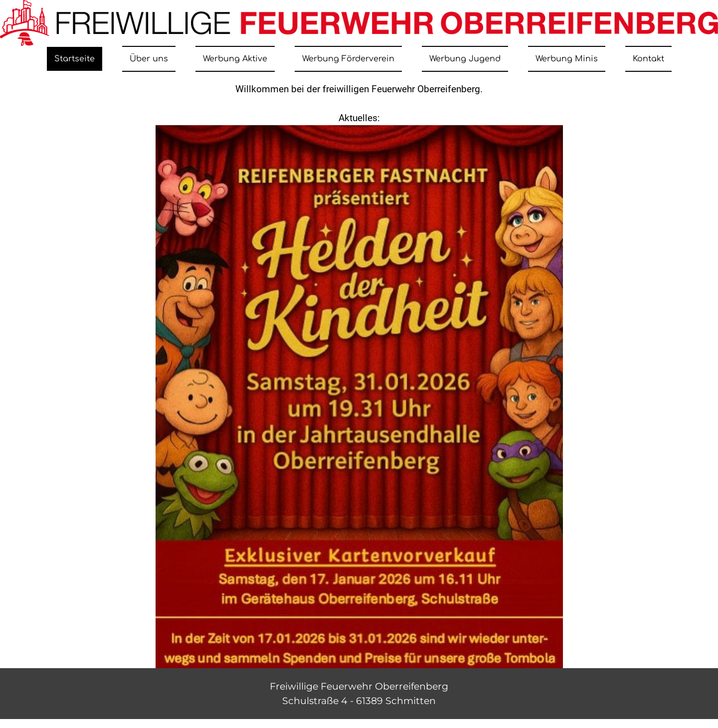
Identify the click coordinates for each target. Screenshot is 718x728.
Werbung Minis (567, 59)
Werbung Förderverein (348, 59)
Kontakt (648, 59)
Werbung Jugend (465, 59)
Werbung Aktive (235, 59)
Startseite (75, 59)
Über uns (149, 59)
